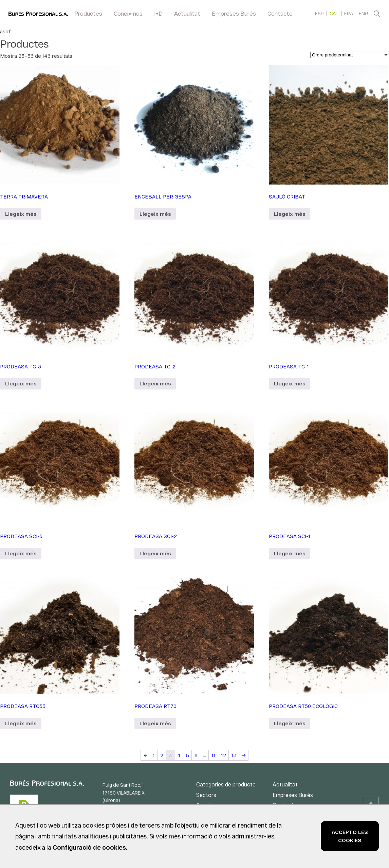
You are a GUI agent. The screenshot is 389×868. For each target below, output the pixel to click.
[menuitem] (319, 13)
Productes (88, 13)
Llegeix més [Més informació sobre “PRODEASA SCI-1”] (290, 553)
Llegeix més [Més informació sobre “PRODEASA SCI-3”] (21, 553)
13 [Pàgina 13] (234, 755)
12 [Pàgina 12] (224, 755)
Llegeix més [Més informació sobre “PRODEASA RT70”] (155, 723)
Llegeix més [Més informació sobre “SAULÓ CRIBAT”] (290, 214)
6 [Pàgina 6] (196, 755)
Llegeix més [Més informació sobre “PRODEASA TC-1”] (290, 383)
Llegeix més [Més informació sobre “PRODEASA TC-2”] (155, 383)
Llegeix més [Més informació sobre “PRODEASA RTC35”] (21, 723)
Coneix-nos (128, 13)
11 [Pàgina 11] (214, 755)
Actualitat (187, 13)
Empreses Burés (234, 13)
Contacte (280, 13)
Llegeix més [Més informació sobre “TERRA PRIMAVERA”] (21, 214)
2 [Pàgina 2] (162, 755)
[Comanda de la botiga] (350, 55)
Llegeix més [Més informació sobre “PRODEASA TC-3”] (21, 383)
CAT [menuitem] (334, 14)
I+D (158, 13)
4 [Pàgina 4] (179, 755)
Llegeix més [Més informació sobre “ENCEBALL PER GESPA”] (155, 214)
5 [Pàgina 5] (188, 755)
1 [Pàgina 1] (154, 755)
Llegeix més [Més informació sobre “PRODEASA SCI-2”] (155, 553)
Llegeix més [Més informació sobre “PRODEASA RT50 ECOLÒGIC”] (290, 723)
